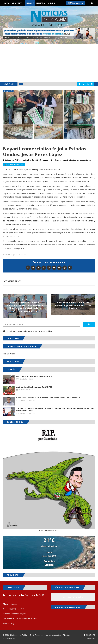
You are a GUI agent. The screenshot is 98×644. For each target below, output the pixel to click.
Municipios (17, 3)
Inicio (7, 3)
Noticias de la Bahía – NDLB (22, 635)
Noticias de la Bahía (73, 597)
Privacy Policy (9, 623)
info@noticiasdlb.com (28, 618)
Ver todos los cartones (49, 530)
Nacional (41, 3)
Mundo (51, 3)
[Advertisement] (49, 63)
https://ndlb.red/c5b (19, 254)
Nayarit (30, 3)
